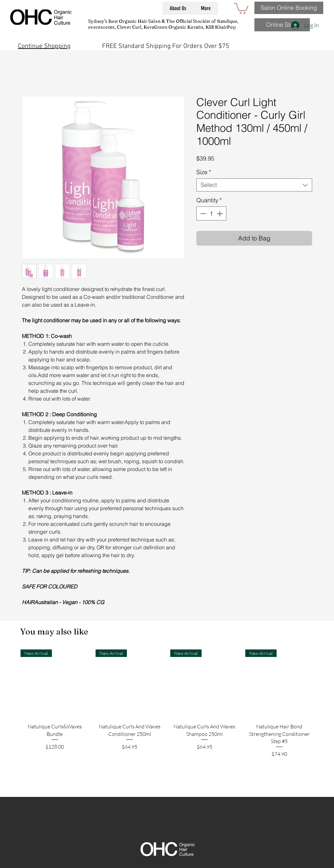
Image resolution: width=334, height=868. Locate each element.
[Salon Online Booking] (289, 8)
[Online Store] (282, 25)
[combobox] (254, 185)
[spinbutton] (211, 213)
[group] (167, 721)
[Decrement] (202, 213)
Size (204, 172)
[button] (241, 8)
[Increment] (220, 213)
